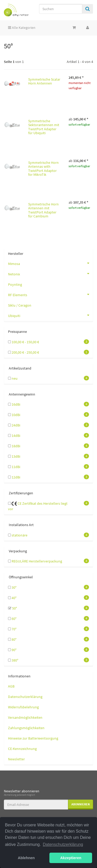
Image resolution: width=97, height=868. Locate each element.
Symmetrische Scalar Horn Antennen (44, 81)
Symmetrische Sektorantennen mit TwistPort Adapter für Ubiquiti (44, 127)
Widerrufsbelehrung (23, 707)
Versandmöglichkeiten (25, 717)
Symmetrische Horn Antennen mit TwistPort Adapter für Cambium (43, 210)
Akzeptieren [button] (71, 858)
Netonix (50, 274)
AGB (11, 686)
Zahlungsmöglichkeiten (26, 728)
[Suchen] (61, 9)
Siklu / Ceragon (20, 305)
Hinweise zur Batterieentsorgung (33, 738)
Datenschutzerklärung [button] (63, 844)
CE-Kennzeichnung (22, 749)
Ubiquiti (50, 315)
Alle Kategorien (22, 28)
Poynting (15, 284)
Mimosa (50, 263)
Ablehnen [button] (26, 858)
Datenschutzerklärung (25, 697)
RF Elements (50, 294)
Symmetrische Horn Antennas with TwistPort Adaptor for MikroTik (43, 169)
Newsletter (16, 759)
